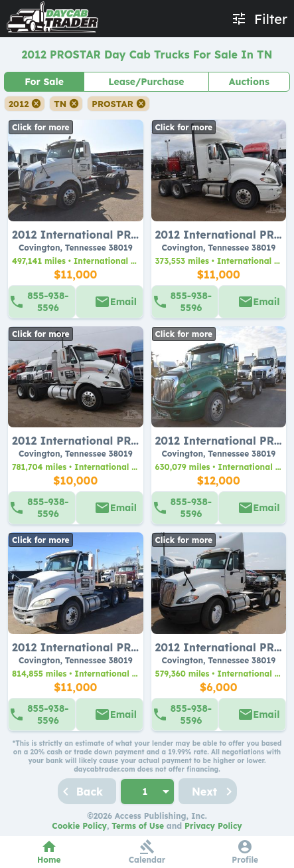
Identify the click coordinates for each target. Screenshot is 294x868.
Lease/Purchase (146, 82)
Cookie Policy (79, 826)
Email (123, 302)
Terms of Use (138, 826)
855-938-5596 (48, 302)
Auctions (249, 82)
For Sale (44, 82)
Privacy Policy (213, 826)
